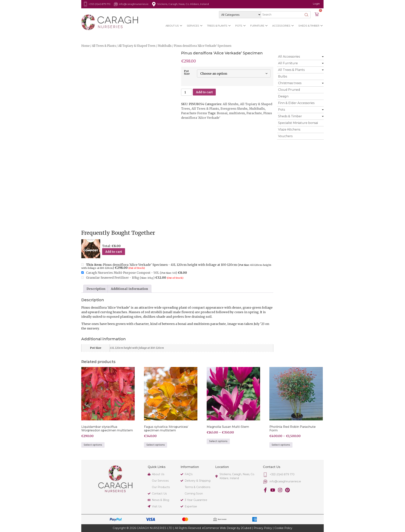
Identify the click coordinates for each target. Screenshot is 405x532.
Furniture (259, 26)
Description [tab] (96, 289)
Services (195, 26)
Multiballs (165, 46)
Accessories (283, 26)
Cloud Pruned (289, 90)
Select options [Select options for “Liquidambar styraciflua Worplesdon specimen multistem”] (93, 445)
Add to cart (204, 92)
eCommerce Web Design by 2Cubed (227, 528)
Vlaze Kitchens (289, 129)
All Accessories (289, 57)
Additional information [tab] (129, 289)
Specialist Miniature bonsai (298, 123)
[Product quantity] (187, 92)
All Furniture (288, 63)
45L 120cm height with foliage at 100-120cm (137, 348)
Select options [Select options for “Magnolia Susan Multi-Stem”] (218, 441)
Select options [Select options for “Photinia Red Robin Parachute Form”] (281, 445)
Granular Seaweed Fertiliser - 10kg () (120, 278)
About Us (174, 26)
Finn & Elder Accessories (296, 103)
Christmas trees (290, 83)
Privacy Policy (263, 528)
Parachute (254, 113)
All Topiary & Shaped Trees (137, 46)
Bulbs (283, 76)
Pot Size (187, 72)
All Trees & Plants (104, 46)
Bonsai (222, 113)
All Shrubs (231, 104)
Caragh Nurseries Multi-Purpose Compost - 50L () (132, 273)
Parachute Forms (194, 113)
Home (85, 46)
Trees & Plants (219, 26)
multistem (237, 113)
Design (283, 96)
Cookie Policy (283, 528)
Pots (240, 26)
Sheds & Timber (310, 26)
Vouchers (285, 136)
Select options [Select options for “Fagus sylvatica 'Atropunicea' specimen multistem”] (156, 445)
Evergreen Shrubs (234, 109)
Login (316, 4)
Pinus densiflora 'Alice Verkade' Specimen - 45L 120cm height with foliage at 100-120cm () (177, 266)
